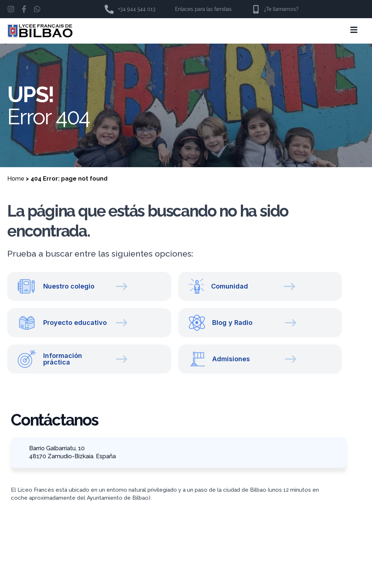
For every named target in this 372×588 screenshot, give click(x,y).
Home (16, 179)
